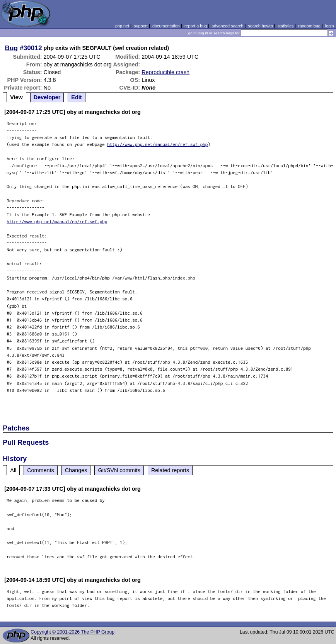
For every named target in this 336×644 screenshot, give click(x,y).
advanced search (227, 26)
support (141, 26)
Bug (12, 48)
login (330, 26)
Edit (76, 97)
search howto (260, 26)
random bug (309, 26)
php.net (122, 26)
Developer (47, 97)
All (13, 470)
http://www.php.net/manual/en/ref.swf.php (157, 144)
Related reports (170, 470)
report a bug (196, 26)
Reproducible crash (165, 72)
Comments (41, 470)
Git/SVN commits (119, 470)
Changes (76, 470)
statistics (286, 26)
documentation (166, 26)
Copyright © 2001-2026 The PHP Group (72, 632)
